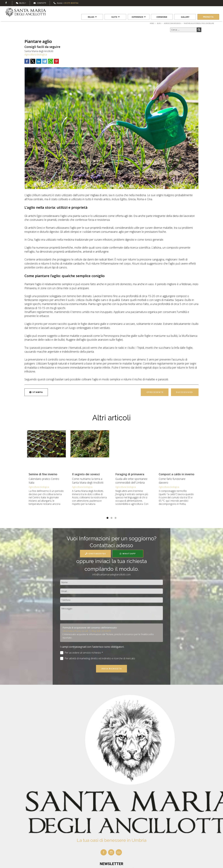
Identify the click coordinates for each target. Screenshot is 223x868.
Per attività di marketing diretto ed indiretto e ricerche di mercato (98, 658)
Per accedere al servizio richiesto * (82, 653)
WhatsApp (128, 554)
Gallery (185, 17)
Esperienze (139, 17)
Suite (115, 17)
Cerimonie (162, 17)
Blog (20, 3)
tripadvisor (119, 852)
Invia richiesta (111, 669)
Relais (92, 17)
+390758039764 (95, 554)
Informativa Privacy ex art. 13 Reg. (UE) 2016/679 (87, 631)
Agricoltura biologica (36, 54)
